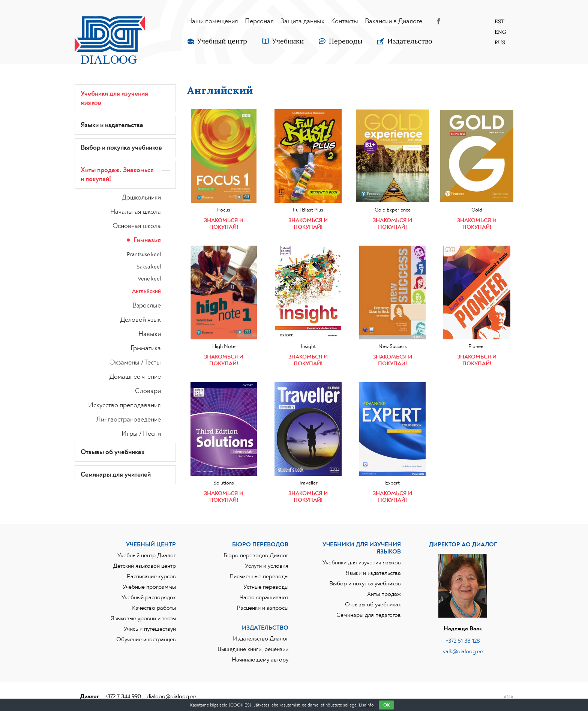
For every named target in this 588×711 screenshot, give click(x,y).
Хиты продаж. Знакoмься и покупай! (117, 175)
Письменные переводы (259, 576)
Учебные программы (149, 587)
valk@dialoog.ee (463, 651)
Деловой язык (141, 320)
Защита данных (302, 21)
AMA (508, 697)
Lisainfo (366, 705)
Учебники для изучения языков (114, 98)
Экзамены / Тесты (136, 363)
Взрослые (147, 306)
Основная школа (137, 226)
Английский (146, 291)
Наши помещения (213, 21)
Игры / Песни (141, 434)
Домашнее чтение (135, 377)
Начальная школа (136, 212)
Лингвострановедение (128, 420)
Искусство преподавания (124, 405)
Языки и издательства (112, 125)
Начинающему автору (260, 660)
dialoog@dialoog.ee (171, 696)
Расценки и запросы (262, 608)
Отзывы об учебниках (113, 452)
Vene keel (149, 279)
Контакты (345, 21)
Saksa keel (149, 267)
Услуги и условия (267, 566)
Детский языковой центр (145, 566)
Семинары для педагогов (369, 615)
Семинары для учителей (116, 475)
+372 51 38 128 (463, 641)
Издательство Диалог (261, 639)
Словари (148, 391)
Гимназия (147, 240)
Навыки (150, 334)
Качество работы (154, 608)
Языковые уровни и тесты (143, 618)
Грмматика (146, 348)
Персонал (259, 21)
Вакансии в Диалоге (394, 21)
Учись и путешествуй (150, 629)
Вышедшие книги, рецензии (253, 649)
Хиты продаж (384, 594)
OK (386, 705)
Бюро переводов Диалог (256, 555)
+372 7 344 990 (123, 696)
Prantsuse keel (144, 254)
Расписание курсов (151, 576)
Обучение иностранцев (146, 639)
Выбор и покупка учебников (121, 148)
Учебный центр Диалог (147, 555)
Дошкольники (141, 198)
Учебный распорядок (149, 597)
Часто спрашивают (264, 597)
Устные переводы (266, 587)
